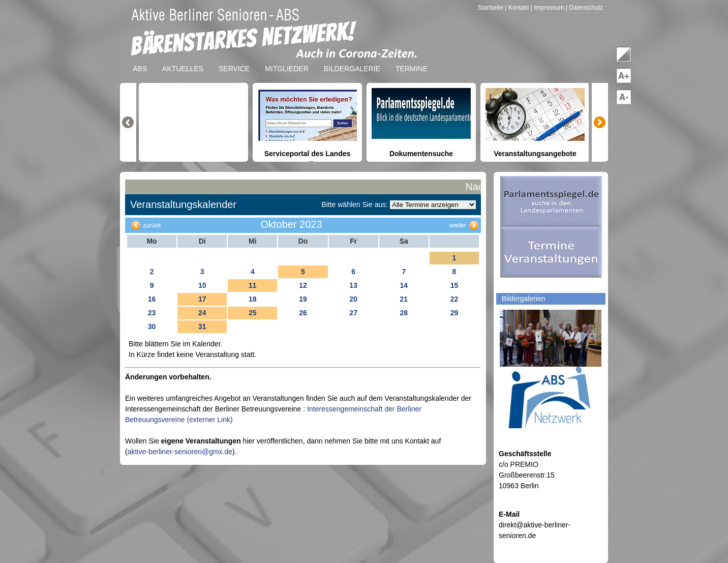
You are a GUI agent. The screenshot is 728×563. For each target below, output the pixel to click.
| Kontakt (518, 8)
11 (253, 285)
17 (202, 299)
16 (152, 299)
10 (202, 285)
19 (303, 299)
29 (454, 313)
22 (454, 299)
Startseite (491, 8)
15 (454, 285)
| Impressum (548, 8)
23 (152, 313)
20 (353, 299)
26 (303, 313)
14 (404, 285)
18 (253, 299)
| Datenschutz (584, 8)
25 (253, 313)
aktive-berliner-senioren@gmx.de (180, 452)
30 (152, 327)
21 (404, 299)
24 (202, 313)
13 (353, 285)
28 (404, 313)
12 (303, 285)
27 (353, 313)
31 (202, 327)
